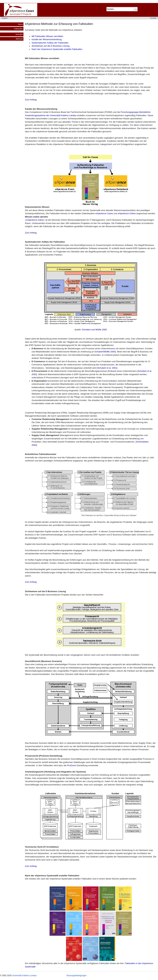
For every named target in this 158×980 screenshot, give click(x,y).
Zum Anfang (31, 100)
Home (21, 24)
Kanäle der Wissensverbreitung (47, 39)
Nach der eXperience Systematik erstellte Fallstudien (57, 49)
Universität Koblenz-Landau (24, 976)
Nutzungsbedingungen (77, 976)
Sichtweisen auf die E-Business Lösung (51, 46)
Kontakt (153, 18)
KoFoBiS (19, 34)
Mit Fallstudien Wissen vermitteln (47, 36)
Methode (19, 39)
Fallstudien (19, 29)
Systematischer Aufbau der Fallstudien (50, 43)
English (5, 18)
